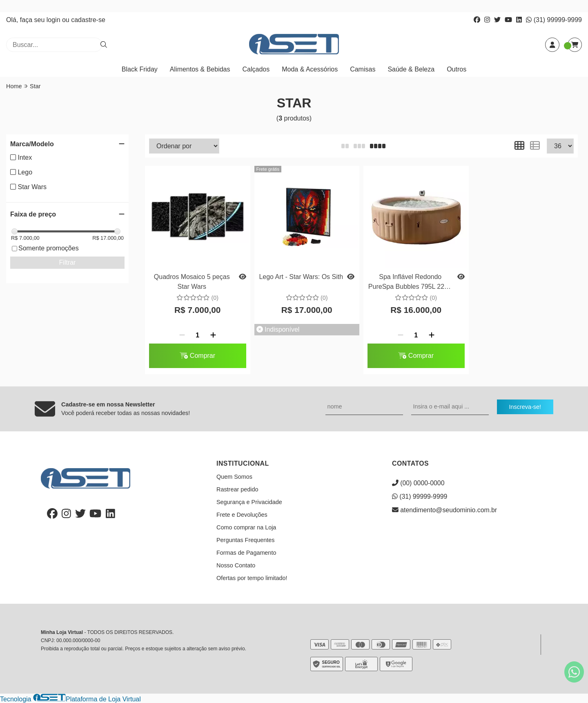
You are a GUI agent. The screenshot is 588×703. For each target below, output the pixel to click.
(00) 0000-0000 (418, 483)
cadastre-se (88, 20)
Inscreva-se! (525, 407)
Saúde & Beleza (411, 69)
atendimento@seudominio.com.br (444, 510)
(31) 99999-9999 (554, 20)
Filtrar (68, 262)
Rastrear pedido (237, 489)
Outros (457, 69)
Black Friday (140, 69)
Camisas (363, 69)
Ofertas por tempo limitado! (252, 578)
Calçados (256, 69)
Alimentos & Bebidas (200, 69)
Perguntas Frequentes (245, 540)
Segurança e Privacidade (249, 502)
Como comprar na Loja (246, 527)
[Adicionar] (213, 335)
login (54, 20)
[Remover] (182, 335)
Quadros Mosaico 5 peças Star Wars (192, 282)
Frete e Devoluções (242, 515)
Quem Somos (234, 477)
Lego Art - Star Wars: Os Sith (301, 277)
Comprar (197, 356)
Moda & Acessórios (310, 69)
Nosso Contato (236, 565)
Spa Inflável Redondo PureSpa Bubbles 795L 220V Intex (410, 283)
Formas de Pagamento (246, 553)
